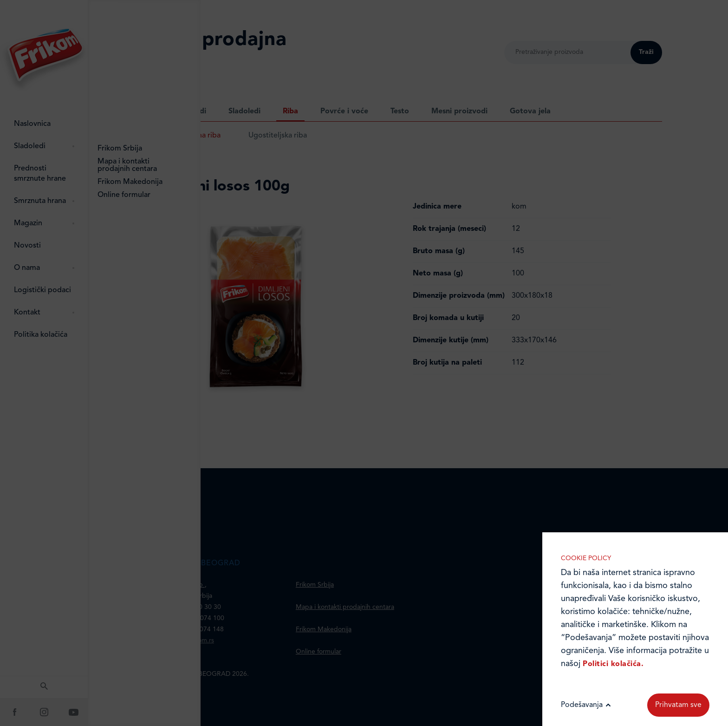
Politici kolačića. (613, 664)
